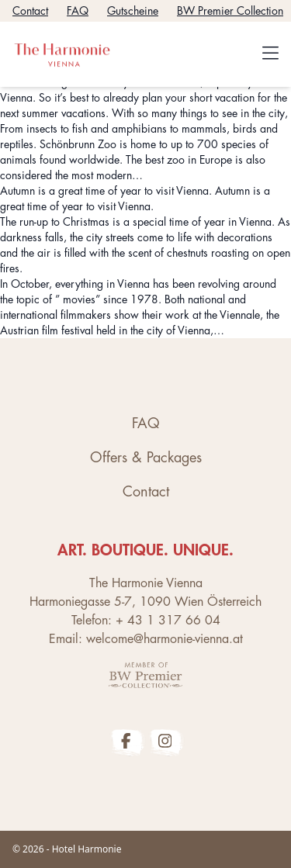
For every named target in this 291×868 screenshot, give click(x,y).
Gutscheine (133, 11)
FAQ (78, 11)
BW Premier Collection (230, 11)
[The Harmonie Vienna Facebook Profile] (126, 741)
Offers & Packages (146, 458)
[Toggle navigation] (270, 54)
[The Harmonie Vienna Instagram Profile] (165, 741)
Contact (30, 11)
